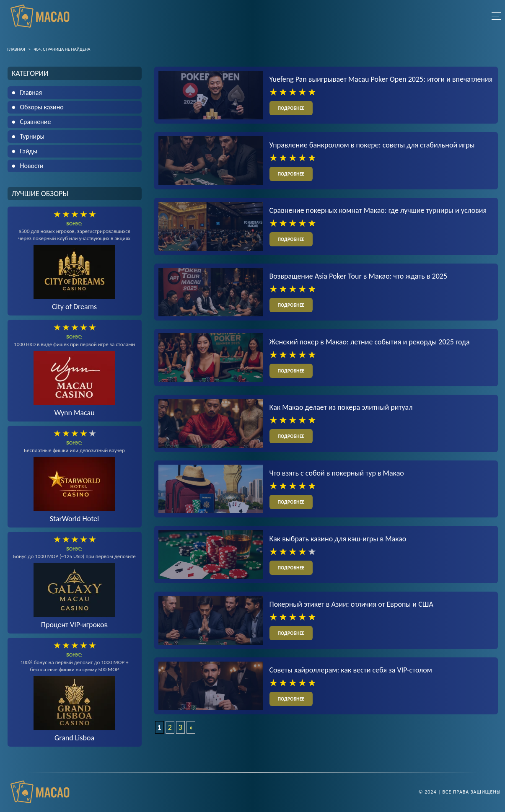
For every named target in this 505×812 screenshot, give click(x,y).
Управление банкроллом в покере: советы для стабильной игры (372, 145)
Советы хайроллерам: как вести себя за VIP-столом (351, 670)
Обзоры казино (42, 107)
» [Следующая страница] (191, 727)
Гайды (29, 151)
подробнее (291, 108)
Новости (32, 166)
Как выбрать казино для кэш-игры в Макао (338, 539)
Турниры (32, 136)
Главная (31, 92)
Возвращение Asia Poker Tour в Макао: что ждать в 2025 (359, 276)
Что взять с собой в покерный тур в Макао (337, 473)
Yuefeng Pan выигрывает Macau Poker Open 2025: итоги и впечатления (381, 79)
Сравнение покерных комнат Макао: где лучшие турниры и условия (378, 210)
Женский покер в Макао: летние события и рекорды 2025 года (370, 342)
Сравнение (36, 122)
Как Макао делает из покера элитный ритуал (341, 407)
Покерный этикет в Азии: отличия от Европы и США (351, 604)
